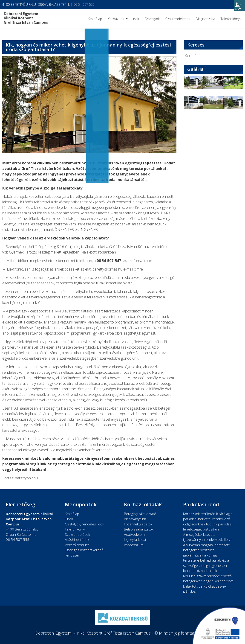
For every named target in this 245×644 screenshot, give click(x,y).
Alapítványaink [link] (135, 519)
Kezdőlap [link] (95, 19)
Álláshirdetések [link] (77, 539)
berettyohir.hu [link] (82, 291)
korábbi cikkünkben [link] (40, 163)
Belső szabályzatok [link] (139, 529)
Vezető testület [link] (77, 545)
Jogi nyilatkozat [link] (135, 539)
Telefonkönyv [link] (231, 19)
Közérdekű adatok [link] (138, 524)
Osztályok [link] (152, 19)
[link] (239, 6)
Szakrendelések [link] (178, 19)
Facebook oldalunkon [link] (27, 277)
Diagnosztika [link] (205, 19)
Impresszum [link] (134, 545)
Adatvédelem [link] (134, 534)
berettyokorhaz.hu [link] (47, 291)
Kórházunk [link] (116, 19)
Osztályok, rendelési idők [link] (84, 524)
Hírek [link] (135, 19)
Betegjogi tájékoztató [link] (140, 514)
